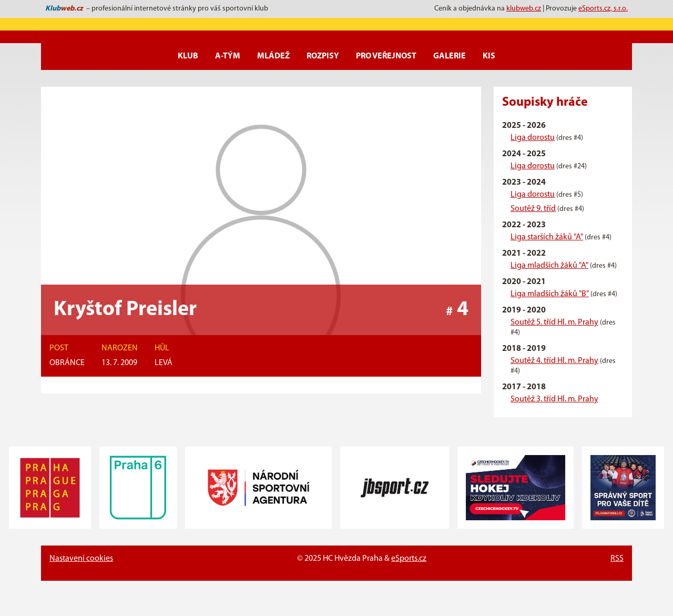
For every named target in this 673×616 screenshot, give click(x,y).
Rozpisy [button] (323, 56)
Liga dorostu (533, 138)
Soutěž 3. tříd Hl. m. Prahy (554, 399)
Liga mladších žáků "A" (549, 266)
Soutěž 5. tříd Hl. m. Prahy (554, 322)
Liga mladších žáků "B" (550, 294)
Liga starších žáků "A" (547, 237)
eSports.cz (409, 559)
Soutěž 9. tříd (533, 209)
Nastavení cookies (81, 559)
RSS (617, 559)
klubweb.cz (524, 9)
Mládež (273, 56)
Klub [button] (188, 56)
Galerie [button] (450, 56)
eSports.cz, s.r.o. (603, 9)
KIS (489, 56)
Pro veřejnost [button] (386, 56)
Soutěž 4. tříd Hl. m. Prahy (554, 361)
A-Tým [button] (228, 56)
